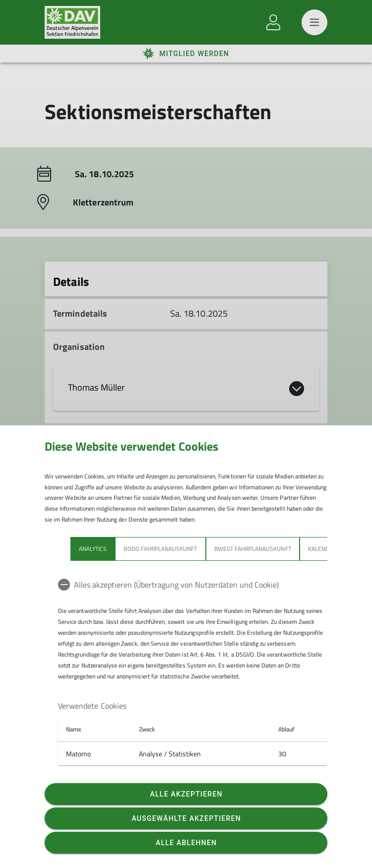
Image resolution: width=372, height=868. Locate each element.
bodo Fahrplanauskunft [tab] (160, 549)
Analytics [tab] (93, 549)
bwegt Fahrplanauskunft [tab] (253, 549)
